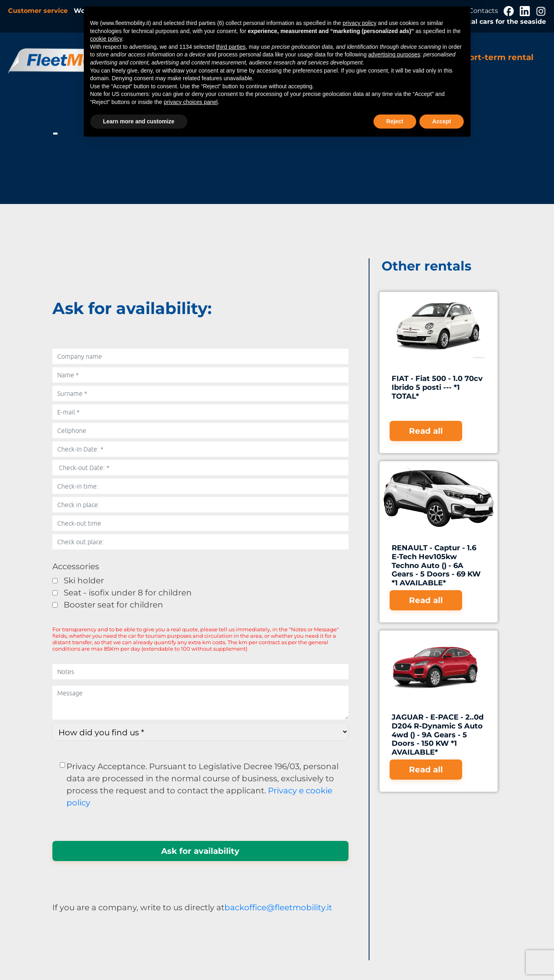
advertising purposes (394, 54)
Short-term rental (496, 57)
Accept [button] (442, 121)
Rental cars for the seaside (501, 22)
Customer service (39, 11)
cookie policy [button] (106, 39)
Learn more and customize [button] (139, 121)
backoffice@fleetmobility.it (278, 907)
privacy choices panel (191, 102)
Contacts (484, 11)
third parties (231, 47)
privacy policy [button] (359, 23)
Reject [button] (395, 121)
